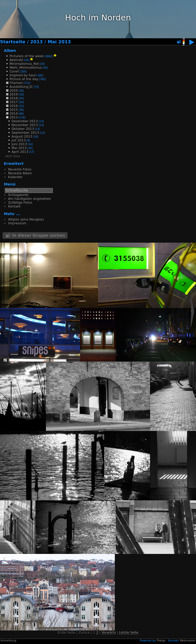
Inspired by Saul (23, 75)
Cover (14, 71)
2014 (14, 113)
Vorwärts (109, 632)
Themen (16, 83)
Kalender (15, 177)
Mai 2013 (59, 42)
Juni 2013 (19, 144)
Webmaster (188, 641)
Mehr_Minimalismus (26, 67)
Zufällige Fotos (20, 202)
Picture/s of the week (27, 56)
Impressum (17, 223)
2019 (14, 94)
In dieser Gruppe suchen (39, 236)
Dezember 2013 (25, 121)
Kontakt (14, 206)
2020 (14, 90)
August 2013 (22, 136)
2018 (14, 98)
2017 (14, 102)
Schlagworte (18, 195)
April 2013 (20, 152)
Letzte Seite (129, 632)
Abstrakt (16, 60)
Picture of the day (24, 79)
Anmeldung (8, 641)
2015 (14, 110)
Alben (10, 50)
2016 (14, 106)
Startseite (13, 42)
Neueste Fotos (20, 169)
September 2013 (25, 133)
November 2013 (25, 125)
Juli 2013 (19, 140)
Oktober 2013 (23, 129)
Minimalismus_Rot (24, 64)
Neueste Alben (20, 173)
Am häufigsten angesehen (30, 199)
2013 (36, 42)
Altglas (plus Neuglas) (26, 219)
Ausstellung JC (21, 87)
